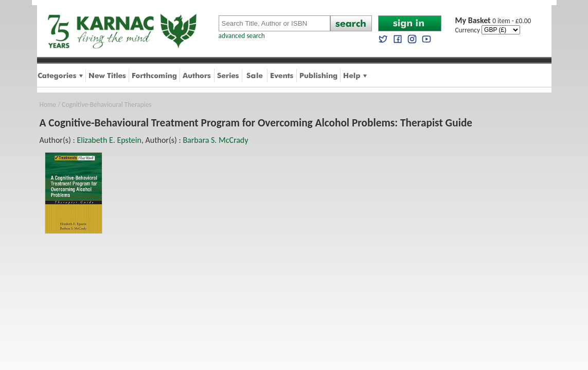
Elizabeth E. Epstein (109, 140)
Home (48, 105)
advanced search (242, 36)
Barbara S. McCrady (215, 140)
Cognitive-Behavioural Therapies (106, 105)
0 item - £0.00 (493, 21)
